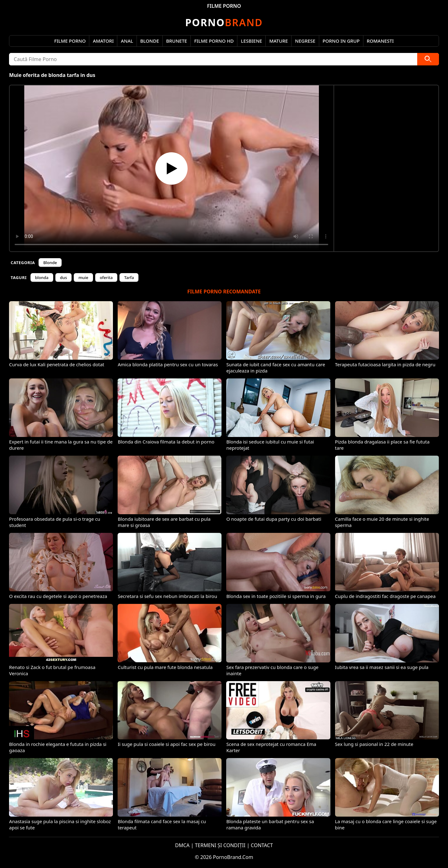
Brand (224, 22)
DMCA (182, 845)
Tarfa (129, 277)
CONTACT (262, 845)
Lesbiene (251, 41)
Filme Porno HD (214, 41)
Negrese (305, 41)
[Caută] (428, 59)
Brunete (177, 41)
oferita (106, 277)
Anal (127, 41)
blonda (42, 277)
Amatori (103, 41)
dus (64, 277)
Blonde (150, 41)
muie (83, 277)
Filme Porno (70, 41)
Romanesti (380, 41)
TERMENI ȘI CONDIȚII (220, 845)
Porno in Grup (341, 41)
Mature (278, 41)
